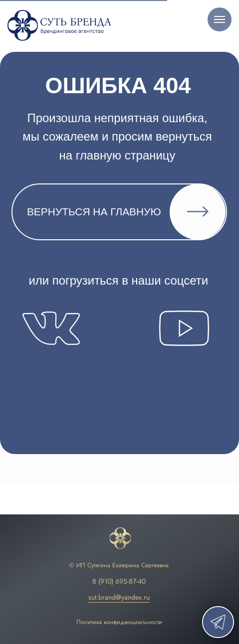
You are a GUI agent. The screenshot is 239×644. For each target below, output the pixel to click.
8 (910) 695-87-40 (119, 581)
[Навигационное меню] (220, 19)
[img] (120, 539)
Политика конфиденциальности (119, 622)
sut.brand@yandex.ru (119, 597)
